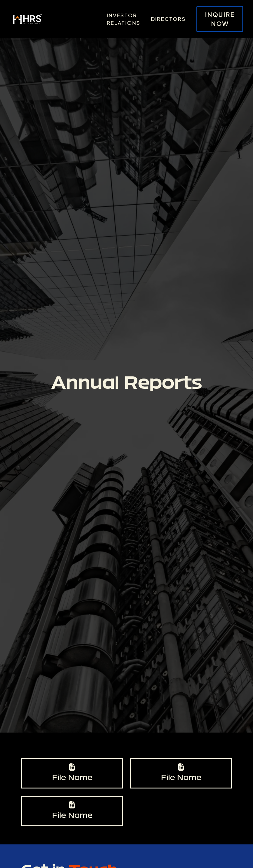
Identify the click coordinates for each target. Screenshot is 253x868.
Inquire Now (220, 19)
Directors (168, 19)
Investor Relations (124, 19)
